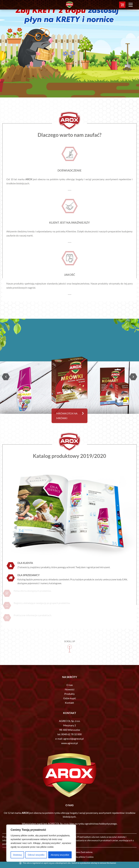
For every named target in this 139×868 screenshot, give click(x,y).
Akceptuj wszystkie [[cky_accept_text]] (60, 855)
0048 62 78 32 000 (71, 734)
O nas (70, 685)
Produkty (69, 694)
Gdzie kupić (70, 698)
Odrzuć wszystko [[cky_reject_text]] (36, 855)
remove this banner (108, 863)
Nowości (70, 689)
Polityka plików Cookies (82, 857)
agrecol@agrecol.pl (73, 739)
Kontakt (69, 703)
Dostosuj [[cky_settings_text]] (17, 855)
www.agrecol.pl (69, 743)
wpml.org (48, 863)
